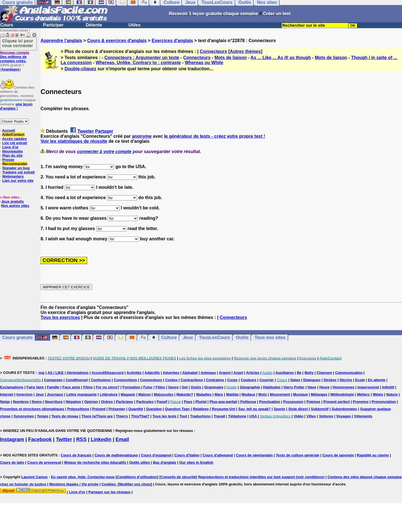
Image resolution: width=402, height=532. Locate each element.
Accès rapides (14, 139)
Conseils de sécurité (178, 477)
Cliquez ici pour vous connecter (18, 43)
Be (299, 373)
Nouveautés (13, 151)
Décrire (346, 380)
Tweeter (86, 131)
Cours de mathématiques (116, 455)
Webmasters (13, 176)
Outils (242, 338)
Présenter (117, 409)
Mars (219, 394)
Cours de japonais (338, 455)
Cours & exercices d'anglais (117, 41)
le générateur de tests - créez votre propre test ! (215, 136)
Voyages (344, 416)
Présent (99, 409)
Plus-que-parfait (223, 402)
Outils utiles (140, 462)
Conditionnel (77, 380)
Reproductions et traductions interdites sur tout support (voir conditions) (261, 477)
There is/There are (97, 416)
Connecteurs (213, 51)
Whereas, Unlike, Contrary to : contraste (138, 63)
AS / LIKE (56, 373)
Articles (253, 373)
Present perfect (337, 402)
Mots (262, 394)
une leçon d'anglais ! (16, 106)
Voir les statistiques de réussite (74, 141)
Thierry (122, 416)
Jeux (188, 338)
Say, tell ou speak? (254, 409)
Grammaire (214, 387)
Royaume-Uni (224, 409)
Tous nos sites (270, 338)
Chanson (324, 373)
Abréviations (78, 373)
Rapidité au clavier (373, 455)
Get (185, 387)
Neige (5, 402)
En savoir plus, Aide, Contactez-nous (83, 477)
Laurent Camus (34, 477)
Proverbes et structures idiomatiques (32, 409)
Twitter (64, 439)
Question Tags (177, 409)
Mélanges (319, 394)
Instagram (12, 439)
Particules (145, 402)
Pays (188, 402)
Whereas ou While (204, 63)
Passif (162, 402)
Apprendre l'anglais (61, 41)
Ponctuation (270, 402)
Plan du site (12, 155)
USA (253, 416)
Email (122, 439)
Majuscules (164, 394)
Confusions (101, 380)
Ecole (360, 380)
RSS (81, 439)
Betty (309, 373)
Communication (349, 373)
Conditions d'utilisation (137, 477)
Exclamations (12, 387)
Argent (225, 373)
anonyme (142, 136)
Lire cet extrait (15, 143)
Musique (301, 394)
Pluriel (201, 402)
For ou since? (108, 387)
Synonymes (24, 416)
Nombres (21, 402)
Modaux (248, 394)
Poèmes (313, 402)
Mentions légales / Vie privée (74, 484)
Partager (104, 131)
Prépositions (78, 409)
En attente (377, 380)
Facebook (40, 439)
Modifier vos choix (135, 484)
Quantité (136, 409)
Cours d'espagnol (156, 455)
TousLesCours (215, 338)
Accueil (8, 130)
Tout (183, 416)
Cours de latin (12, 462)
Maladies (204, 394)
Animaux (208, 373)
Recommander (15, 164)
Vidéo (299, 416)
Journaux (55, 394)
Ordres (107, 402)
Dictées (330, 380)
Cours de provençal (44, 462)
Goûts (196, 387)
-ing (41, 373)
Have (312, 387)
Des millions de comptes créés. (15, 57)
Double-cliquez (80, 69)
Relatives (201, 409)
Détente (94, 25)
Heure (325, 387)
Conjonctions (125, 380)
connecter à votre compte (104, 152)
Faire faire (35, 387)
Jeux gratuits (12, 201)
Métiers (363, 394)
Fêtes (160, 387)
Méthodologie (342, 394)
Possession (293, 402)
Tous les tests (164, 416)
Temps (43, 416)
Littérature (109, 394)
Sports (279, 409)
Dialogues (312, 380)
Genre (173, 387)
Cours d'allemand (218, 455)
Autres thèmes (245, 51)
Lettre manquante (81, 394)
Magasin (128, 394)
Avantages (10, 69)
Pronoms (361, 402)
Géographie (250, 387)
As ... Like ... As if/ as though (281, 58)
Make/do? (185, 394)
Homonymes (343, 387)
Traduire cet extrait (18, 172)
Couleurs (248, 380)
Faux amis (71, 387)
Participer (53, 25)
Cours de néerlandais (254, 455)
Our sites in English (196, 462)
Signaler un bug (16, 168)
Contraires (215, 380)
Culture (169, 338)
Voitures (326, 416)
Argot (238, 373)
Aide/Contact (13, 135)
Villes (311, 416)
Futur (148, 387)
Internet (7, 394)
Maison (144, 394)
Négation (73, 402)
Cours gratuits (17, 338)
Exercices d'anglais (172, 41)
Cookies (109, 484)
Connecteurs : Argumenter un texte (142, 58)
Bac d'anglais (165, 462)
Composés (53, 380)
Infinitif (388, 387)
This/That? (140, 416)
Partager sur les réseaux (109, 492)
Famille (53, 387)
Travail (219, 416)
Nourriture (54, 402)
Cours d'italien (187, 455)
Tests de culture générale (298, 455)
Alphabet (190, 373)
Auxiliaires (284, 373)
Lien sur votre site (18, 181)
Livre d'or (10, 147)
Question (154, 409)
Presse (8, 160)
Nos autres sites (15, 206)
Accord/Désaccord (108, 373)
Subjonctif (320, 409)
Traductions (200, 416)
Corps (233, 380)
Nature (392, 394)
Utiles (135, 25)
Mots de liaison (231, 58)
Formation (131, 387)
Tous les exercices (60, 317)
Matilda (232, 394)
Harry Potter (294, 387)
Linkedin (101, 439)
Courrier (266, 380)
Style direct (298, 409)
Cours (7, 25)
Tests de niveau (65, 416)
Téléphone (237, 416)
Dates (295, 380)
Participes (125, 402)
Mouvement (280, 394)
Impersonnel (368, 387)
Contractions (192, 380)
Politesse (248, 402)
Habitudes (272, 387)
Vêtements (363, 416)
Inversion (25, 394)
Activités (134, 373)
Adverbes (171, 373)
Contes (171, 380)
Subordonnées (344, 409)
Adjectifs (152, 373)
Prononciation (384, 402)
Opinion (91, 402)
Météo (378, 394)
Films (88, 387)
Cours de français (76, 455)
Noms (37, 402)
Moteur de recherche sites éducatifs (95, 462)
